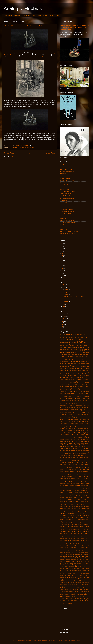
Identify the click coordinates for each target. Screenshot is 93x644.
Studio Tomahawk (69, 567)
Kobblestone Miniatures (66, 477)
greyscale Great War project (44, 57)
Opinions (62, 512)
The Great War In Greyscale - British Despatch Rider (24, 26)
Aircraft (79, 349)
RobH (84, 539)
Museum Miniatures (79, 498)
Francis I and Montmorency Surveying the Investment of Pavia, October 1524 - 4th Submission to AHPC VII (74, 27)
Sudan (75, 567)
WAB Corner (63, 225)
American (75, 351)
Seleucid (65, 551)
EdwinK (79, 414)
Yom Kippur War (75, 602)
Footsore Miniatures (78, 429)
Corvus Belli (86, 399)
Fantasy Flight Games (72, 422)
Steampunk (68, 561)
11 (62, 324)
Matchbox (66, 489)
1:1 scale (80, 334)
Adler (61, 349)
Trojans (61, 582)
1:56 (72, 338)
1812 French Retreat (83, 340)
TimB (68, 577)
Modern (62, 496)
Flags (61, 427)
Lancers (79, 477)
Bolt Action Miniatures (66, 376)
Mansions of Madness (71, 487)
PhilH (78, 521)
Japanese (62, 466)
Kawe (80, 470)
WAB (84, 588)
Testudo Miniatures (82, 570)
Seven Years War (73, 551)
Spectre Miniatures (80, 558)
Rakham (85, 530)
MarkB (79, 487)
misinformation (86, 494)
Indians (74, 461)
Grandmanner (63, 445)
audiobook (66, 360)
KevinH (61, 471)
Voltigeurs (79, 588)
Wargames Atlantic (84, 591)
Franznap (76, 434)
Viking (61, 588)
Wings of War (70, 600)
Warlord (62, 596)
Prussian (62, 528)
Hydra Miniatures (75, 457)
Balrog (82, 362)
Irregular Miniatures (65, 462)
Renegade (70, 535)
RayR (76, 531)
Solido (61, 556)
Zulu (67, 604)
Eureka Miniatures (65, 420)
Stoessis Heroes (68, 565)
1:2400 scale (75, 336)
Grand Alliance (85, 443)
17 (62, 266)
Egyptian (83, 414)
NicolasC (62, 503)
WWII (87, 600)
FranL (72, 434)
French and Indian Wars (67, 436)
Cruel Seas (80, 402)
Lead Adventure (74, 480)
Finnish (87, 423)
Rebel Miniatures (64, 533)
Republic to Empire (84, 535)
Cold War (70, 395)
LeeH (80, 482)
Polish (78, 525)
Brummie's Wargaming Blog (67, 171)
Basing (78, 363)
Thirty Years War (77, 574)
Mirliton (80, 494)
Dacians (72, 406)
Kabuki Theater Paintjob (73, 470)
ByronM (78, 381)
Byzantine (83, 381)
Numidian (83, 507)
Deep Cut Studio (63, 409)
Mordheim (81, 496)
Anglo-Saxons (85, 353)
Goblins (61, 443)
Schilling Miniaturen (81, 547)
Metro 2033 (71, 491)
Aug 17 (67, 294)
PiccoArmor (62, 523)
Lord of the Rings (81, 484)
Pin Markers (86, 523)
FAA (72, 420)
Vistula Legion (67, 588)
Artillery (82, 358)
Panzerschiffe (79, 514)
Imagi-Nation (66, 459)
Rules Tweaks (54, 16)
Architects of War (64, 356)
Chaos (72, 390)
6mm (61, 346)
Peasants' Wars (70, 517)
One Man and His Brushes (67, 211)
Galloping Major (85, 436)
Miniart (67, 494)
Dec (64, 278)
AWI (72, 362)
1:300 (87, 336)
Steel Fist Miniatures (78, 561)
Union (86, 582)
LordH (87, 484)
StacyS (75, 560)
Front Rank (78, 436)
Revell (76, 537)
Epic (77, 418)
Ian (80, 457)
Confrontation (73, 397)
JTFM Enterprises (80, 468)
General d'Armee (64, 441)
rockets (61, 540)
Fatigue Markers (68, 423)
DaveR (85, 407)
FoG (60, 429)
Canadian (62, 384)
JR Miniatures (72, 468)
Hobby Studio (75, 454)
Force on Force (67, 430)
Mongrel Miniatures (68, 496)
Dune (88, 411)
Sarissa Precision (73, 546)
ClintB (87, 393)
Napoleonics (64, 501)
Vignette (87, 586)
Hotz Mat (65, 456)
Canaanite (86, 383)
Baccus (78, 362)
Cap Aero (67, 385)
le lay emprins (63, 203)
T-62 (70, 568)
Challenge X (71, 388)
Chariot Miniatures (85, 390)
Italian (83, 462)
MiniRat (76, 494)
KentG (84, 470)
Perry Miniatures (79, 519)
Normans (75, 503)
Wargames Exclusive (65, 593)
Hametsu (87, 450)
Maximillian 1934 (84, 489)
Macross (72, 485)
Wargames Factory (77, 593)
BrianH (68, 377)
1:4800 (66, 338)
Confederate (67, 397)
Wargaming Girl (64, 229)
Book (88, 376)
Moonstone (76, 496)
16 (62, 268)
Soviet (65, 556)
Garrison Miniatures (84, 440)
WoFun (79, 600)
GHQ (76, 441)
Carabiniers (82, 385)
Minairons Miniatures (79, 492)
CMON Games (63, 395)
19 (62, 261)
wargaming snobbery (70, 595)
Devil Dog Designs (72, 409)
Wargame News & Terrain (67, 227)
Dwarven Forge (63, 413)
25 (62, 246)
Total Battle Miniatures (65, 581)
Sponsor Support (69, 560)
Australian (72, 360)
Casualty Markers (64, 386)
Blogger (77, 640)
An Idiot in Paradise (83, 351)
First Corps (76, 425)
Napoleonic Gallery (29, 16)
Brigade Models (84, 377)
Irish (78, 461)
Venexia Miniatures (79, 584)
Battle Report (69, 365)
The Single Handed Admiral (67, 220)
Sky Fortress (73, 554)
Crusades (68, 404)
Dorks (79, 411)
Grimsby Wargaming (65, 194)
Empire (69, 416)
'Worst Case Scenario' (72, 334)
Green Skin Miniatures (80, 447)
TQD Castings (73, 581)
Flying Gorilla (63, 187)
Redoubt (86, 533)
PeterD (74, 521)
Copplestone (77, 398)
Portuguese (83, 525)
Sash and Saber (85, 546)
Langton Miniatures (71, 478)
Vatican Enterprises (69, 584)
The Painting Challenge (12, 16)
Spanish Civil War (78, 556)
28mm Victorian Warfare (66, 165)
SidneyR (83, 553)
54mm (87, 344)
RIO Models (73, 539)
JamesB (81, 464)
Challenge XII (85, 388)
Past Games (76, 516)
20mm (71, 342)
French (86, 434)
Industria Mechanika (65, 196)
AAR (81, 346)
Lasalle (77, 478)
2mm (85, 342)
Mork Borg (86, 496)
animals (70, 354)
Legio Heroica (86, 482)
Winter (75, 600)
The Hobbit (71, 572)
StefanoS (62, 563)
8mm (64, 346)
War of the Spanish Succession (80, 589)
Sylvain (62, 568)
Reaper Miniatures (83, 531)
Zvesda (70, 604)
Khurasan (72, 471)
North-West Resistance (75, 505)
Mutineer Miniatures (83, 499)
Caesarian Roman (64, 383)
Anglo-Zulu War (63, 354)
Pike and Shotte (79, 523)
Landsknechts (63, 478)
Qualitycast (84, 528)
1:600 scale (76, 338)
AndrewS (68, 353)
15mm (69, 340)
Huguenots (70, 456)
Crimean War (81, 400)
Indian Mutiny (68, 461)
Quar (88, 528)
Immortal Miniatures (75, 459)
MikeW (61, 492)
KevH (87, 470)
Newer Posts (9, 153)
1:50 (70, 338)
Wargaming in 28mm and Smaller (69, 231)
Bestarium (78, 367)
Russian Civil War (73, 542)
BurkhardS (62, 381)
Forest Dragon (74, 430)
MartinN (62, 489)
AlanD (86, 349)
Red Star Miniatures (77, 533)
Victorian (87, 584)
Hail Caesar (72, 450)
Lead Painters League (72, 482)
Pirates (61, 525)
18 (62, 263)
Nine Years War (68, 503)
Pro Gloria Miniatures (73, 526)
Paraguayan (86, 514)
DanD (84, 406)
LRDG (61, 485)
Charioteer (62, 392)
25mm (75, 342)
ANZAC (78, 354)
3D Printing (66, 344)
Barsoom (73, 363)
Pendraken (81, 517)
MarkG (87, 487)
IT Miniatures (78, 462)
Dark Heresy (65, 407)
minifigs (72, 494)
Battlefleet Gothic (78, 365)
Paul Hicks (86, 516)
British (10, 147)
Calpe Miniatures (74, 383)
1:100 (84, 334)
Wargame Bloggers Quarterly (72, 591)
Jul (64, 304)
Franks (68, 434)
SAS (79, 546)
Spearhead (71, 558)
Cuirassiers (79, 404)
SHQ (79, 553)
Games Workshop (84, 438)
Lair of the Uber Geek (66, 200)
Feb (64, 316)
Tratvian (79, 581)
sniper (87, 554)
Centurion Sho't (76, 386)
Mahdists (78, 485)
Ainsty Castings (73, 349)
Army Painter (68, 358)
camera (81, 383)
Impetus (62, 461)
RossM (82, 540)
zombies (87, 602)
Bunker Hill (63, 174)
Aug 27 (67, 289)
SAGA (70, 544)
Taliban (83, 568)
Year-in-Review (67, 602)
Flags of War (66, 427)
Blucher (66, 374)
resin (72, 537)
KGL (69, 471)
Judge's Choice (63, 470)
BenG (74, 367)
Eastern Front (63, 414)
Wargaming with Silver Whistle (68, 234)
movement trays (64, 498)
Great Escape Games (73, 445)
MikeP (87, 491)
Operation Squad (85, 510)
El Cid (87, 414)
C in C (87, 381)
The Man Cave (64, 218)
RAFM (81, 530)
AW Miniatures (63, 362)
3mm (72, 344)
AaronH (85, 346)
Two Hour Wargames (75, 582)
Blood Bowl (82, 372)
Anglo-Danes (78, 353)
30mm (61, 344)
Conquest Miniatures (66, 398)
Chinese (71, 392)
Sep (64, 285)
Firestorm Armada (69, 425)
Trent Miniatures (85, 581)
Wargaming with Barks (66, 236)
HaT (84, 452)
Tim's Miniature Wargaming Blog (69, 223)
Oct (64, 282)
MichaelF (83, 491)
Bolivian (87, 374)
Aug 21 (67, 292)
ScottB (73, 549)
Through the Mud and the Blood (71, 575)
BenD (71, 367)
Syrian (66, 568)
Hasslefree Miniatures (77, 452)
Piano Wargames (85, 521)
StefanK (87, 561)
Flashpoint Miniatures (84, 427)
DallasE (80, 406)
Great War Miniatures (19, 147)
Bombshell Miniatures (79, 376)
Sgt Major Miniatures (84, 551)
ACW (78, 347)
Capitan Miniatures (74, 385)
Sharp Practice (74, 553)
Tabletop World (76, 568)
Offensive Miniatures (72, 508)
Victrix (75, 586)
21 (62, 256)
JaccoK (70, 464)
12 (62, 322)
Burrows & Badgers (70, 381)
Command (81, 395)
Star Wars (80, 560)
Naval (70, 501)
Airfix (82, 349)
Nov (64, 280)
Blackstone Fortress (73, 372)
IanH (83, 457)
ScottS (77, 549)
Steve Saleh (86, 563)
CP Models (75, 400)
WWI (33, 147)
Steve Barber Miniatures (76, 563)
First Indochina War (84, 425)
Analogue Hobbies (23, 8)
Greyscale (28, 147)
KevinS (65, 471)
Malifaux (83, 485)
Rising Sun (79, 539)
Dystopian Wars (71, 413)
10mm (65, 340)
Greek (71, 447)
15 (62, 271)
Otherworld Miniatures (78, 512)
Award (69, 362)
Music (88, 498)
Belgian (67, 367)
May (64, 309)
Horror (84, 454)
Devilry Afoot (79, 409)
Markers (83, 487)
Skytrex (78, 554)
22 (62, 253)
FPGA (83, 432)
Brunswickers (85, 379)
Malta (87, 485)
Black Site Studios (81, 370)
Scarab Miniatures (68, 547)
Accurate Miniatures (70, 347)
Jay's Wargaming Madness (67, 198)
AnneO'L (74, 354)
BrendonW (62, 377)
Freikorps (81, 434)
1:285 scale (82, 336)
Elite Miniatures (63, 416)
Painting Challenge (67, 514)
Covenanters (62, 400)
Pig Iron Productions (70, 523)
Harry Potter (68, 452)
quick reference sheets (65, 530)
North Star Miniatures (83, 503)
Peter (64, 521)
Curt (84, 404)
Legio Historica (63, 484)
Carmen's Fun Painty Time (67, 180)
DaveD (81, 407)
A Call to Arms (76, 346)
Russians (82, 542)
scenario (74, 547)
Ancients (62, 353)
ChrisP (75, 392)
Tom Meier (67, 579)
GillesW (81, 441)
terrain (75, 570)
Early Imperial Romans (82, 413)
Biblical (83, 367)
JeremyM (68, 466)
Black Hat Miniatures (80, 369)
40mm (78, 344)
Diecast (84, 409)
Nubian (65, 507)
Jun (64, 307)
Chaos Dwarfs (77, 390)
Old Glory (80, 508)
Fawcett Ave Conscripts (66, 185)
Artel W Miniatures (76, 358)
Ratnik (65, 532)
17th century (75, 340)
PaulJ (61, 517)
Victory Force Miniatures (66, 586)
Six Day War (67, 554)
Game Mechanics (64, 438)
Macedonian (66, 485)
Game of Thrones (73, 438)
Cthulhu (74, 404)
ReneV (76, 535)
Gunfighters (65, 450)
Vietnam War (81, 586)
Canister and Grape (65, 178)
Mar (64, 314)
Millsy (71, 492)
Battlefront (86, 365)
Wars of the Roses (70, 598)
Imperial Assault (85, 459)
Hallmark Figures (80, 450)
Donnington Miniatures (72, 411)
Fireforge (62, 425)
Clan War (73, 393)
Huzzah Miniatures (67, 457)
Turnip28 (68, 582)
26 (62, 244)
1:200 (70, 336)
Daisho (76, 406)
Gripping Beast (70, 448)
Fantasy (62, 421)
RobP (87, 539)
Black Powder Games (66, 169)
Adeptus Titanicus (84, 347)
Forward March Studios (66, 189)
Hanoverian (62, 452)
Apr (64, 311)
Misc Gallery (43, 16)
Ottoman (87, 512)
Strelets (83, 565)
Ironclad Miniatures (84, 461)
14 (62, 273)
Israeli (72, 462)
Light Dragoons (70, 484)
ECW (75, 414)
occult (88, 507)
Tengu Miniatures (69, 570)
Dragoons (83, 411)
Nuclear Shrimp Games (74, 507)
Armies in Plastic (74, 356)
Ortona (69, 512)
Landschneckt (85, 477)
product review (84, 526)
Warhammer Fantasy (83, 595)
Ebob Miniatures (70, 414)
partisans (70, 516)
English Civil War (71, 418)
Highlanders (68, 454)
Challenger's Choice (65, 390)
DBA (88, 407)
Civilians (67, 393)
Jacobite (75, 464)
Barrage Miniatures (65, 363)
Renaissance (63, 535)
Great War (82, 445)
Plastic (65, 525)
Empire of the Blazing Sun (77, 416)
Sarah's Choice (64, 546)
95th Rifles (69, 346)
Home (30, 153)
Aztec (75, 362)
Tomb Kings (73, 579)
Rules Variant (63, 542)
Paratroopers (63, 516)
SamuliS (81, 544)
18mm (61, 342)
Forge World (80, 430)
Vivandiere (74, 588)
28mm (80, 342)
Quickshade (74, 530)
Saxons (61, 547)
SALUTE (75, 544)
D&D (69, 406)
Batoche (83, 363)
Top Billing (86, 579)
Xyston (61, 602)
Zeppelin (82, 602)
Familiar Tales (85, 420)
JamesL (87, 464)
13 (62, 275)
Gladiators (86, 441)
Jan (64, 319)
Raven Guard (70, 532)
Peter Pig (69, 521)
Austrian (77, 360)
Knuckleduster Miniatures (82, 475)
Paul (81, 516)
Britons (79, 379)
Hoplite (80, 454)
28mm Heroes (63, 167)
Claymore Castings (80, 393)
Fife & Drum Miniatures (78, 423)
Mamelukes (62, 487)
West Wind (80, 598)
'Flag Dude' (62, 334)
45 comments (24, 146)
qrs (80, 528)
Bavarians (62, 367)
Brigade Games (74, 377)
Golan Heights (68, 443)
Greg (87, 447)
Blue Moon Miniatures (73, 374)
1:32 (60, 338)
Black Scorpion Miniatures (70, 370)
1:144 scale (65, 336)
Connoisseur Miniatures (83, 397)
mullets (71, 498)
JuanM (87, 468)
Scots (70, 549)
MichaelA (77, 491)
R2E (78, 530)
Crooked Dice (72, 402)
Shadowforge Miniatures (65, 553)
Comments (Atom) (17, 157)
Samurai (86, 544)
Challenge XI (78, 388)
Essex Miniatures (84, 418)
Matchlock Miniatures (74, 489)
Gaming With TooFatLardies (67, 191)
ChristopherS (81, 392)
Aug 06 (67, 301)
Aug (64, 287)
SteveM (62, 565)
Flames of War (74, 427)
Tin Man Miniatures (80, 577)
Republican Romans (64, 537)
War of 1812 (68, 589)
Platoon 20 (70, 525)
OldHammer (69, 510)
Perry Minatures (68, 519)
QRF (78, 528)
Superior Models (81, 567)
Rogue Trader (68, 540)
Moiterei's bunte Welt (65, 207)
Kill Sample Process (80, 471)
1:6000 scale (83, 338)
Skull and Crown (64, 216)
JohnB (66, 468)
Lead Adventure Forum (66, 205)
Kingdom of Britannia (71, 473)
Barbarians (86, 362)
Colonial (75, 395)
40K (74, 344)
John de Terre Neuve (78, 466)
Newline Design (85, 501)
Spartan (87, 556)
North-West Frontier (64, 505)
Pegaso (76, 517)
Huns (79, 456)
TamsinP (62, 570)
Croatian (87, 400)
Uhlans (82, 582)
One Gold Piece (77, 510)
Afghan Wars (66, 349)
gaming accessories (75, 440)
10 (62, 327)
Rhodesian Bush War (65, 539)
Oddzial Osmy (63, 508)
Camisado (62, 176)
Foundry (79, 432)
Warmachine (68, 597)
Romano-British (76, 540)
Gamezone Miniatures (64, 440)
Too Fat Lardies (80, 579)
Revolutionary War (84, 537)
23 (62, 251)
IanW (61, 459)
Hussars (83, 456)
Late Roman (82, 478)
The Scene (68, 574)
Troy (65, 582)
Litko (75, 484)
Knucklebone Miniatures (66, 475)
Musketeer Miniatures (67, 499)
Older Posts (51, 153)
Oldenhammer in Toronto (66, 209)
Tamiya (87, 568)
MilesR (66, 492)
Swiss (87, 567)
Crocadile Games (64, 402)
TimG (72, 577)
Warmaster (75, 596)
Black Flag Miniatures (70, 369)
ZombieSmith (62, 604)
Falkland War (78, 420)
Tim (66, 577)
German (71, 441)
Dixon (87, 409)
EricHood (65, 640)
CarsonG (87, 385)
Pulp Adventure (72, 528)
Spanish (70, 556)
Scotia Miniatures (64, 549)
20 (62, 258)
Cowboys (69, 400)
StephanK (67, 563)
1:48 (63, 338)
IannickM (87, 457)
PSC (66, 528)
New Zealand (76, 501)
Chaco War (83, 386)
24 (62, 249)
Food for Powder (67, 429)
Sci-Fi (87, 547)
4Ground (83, 344)
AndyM (73, 353)
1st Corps (66, 342)
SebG (84, 549)
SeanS (81, 549)
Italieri (65, 464)
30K (88, 342)
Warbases (62, 591)
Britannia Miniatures (65, 379)
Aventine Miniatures (84, 360)
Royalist (87, 540)
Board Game (82, 374)
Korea (74, 477)
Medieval (62, 491)
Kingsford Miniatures (84, 473)
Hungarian (75, 456)
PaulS (64, 517)
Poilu (75, 525)
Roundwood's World (65, 214)
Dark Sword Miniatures (73, 407)
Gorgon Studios (76, 443)
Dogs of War (62, 411)
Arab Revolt (86, 354)
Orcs (66, 512)
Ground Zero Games (80, 448)
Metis (66, 491)
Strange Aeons (76, 565)
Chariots (67, 392)
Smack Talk (83, 554)
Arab (81, 354)
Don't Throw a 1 (64, 183)
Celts (71, 386)
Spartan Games (64, 558)
